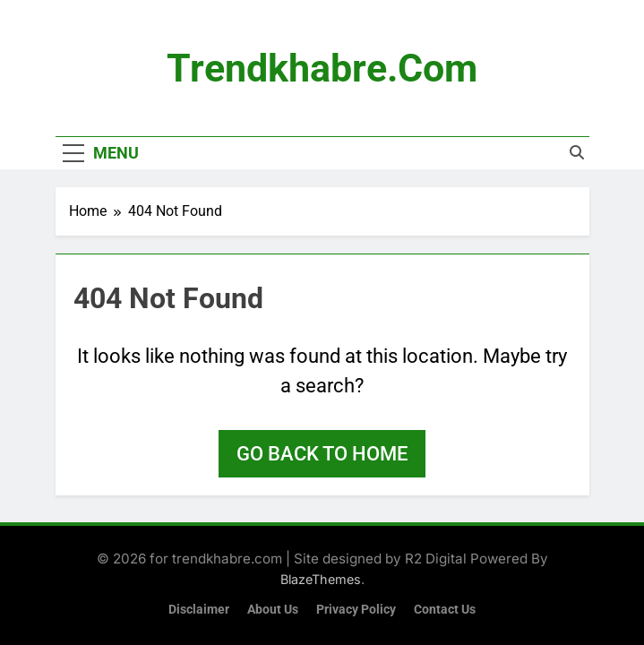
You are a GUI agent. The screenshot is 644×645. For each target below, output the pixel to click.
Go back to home (322, 454)
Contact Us (445, 610)
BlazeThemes (321, 579)
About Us (273, 610)
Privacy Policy (356, 610)
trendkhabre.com (322, 68)
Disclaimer (199, 610)
